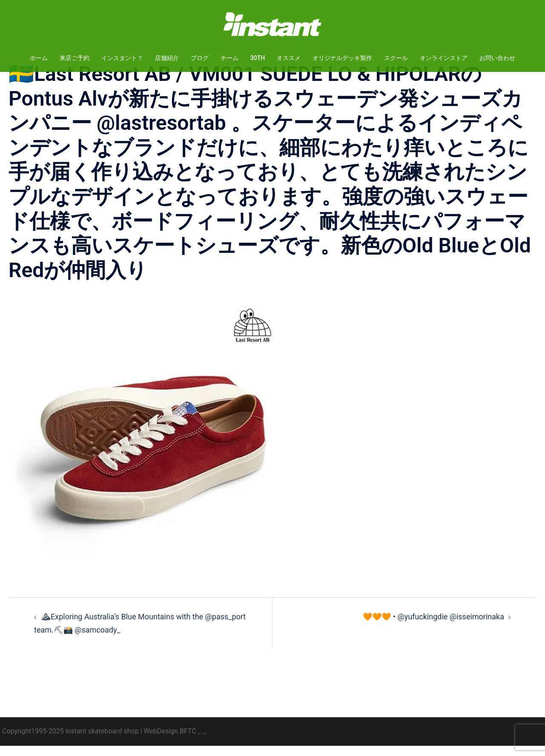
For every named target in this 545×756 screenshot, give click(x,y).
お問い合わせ (497, 58)
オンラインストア (444, 58)
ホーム (39, 58)
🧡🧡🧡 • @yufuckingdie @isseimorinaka (433, 627)
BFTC (188, 741)
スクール (396, 58)
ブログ (200, 58)
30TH (258, 58)
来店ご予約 (75, 58)
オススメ (289, 58)
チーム (229, 58)
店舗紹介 (167, 58)
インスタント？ (122, 58)
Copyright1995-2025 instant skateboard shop (70, 741)
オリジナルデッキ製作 (342, 58)
